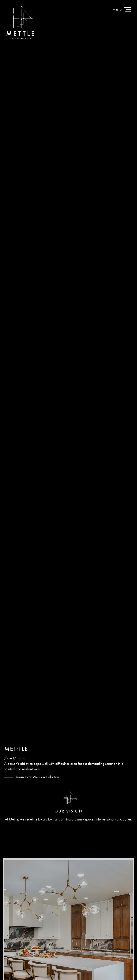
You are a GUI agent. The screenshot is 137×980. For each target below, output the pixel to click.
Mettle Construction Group (20, 22)
